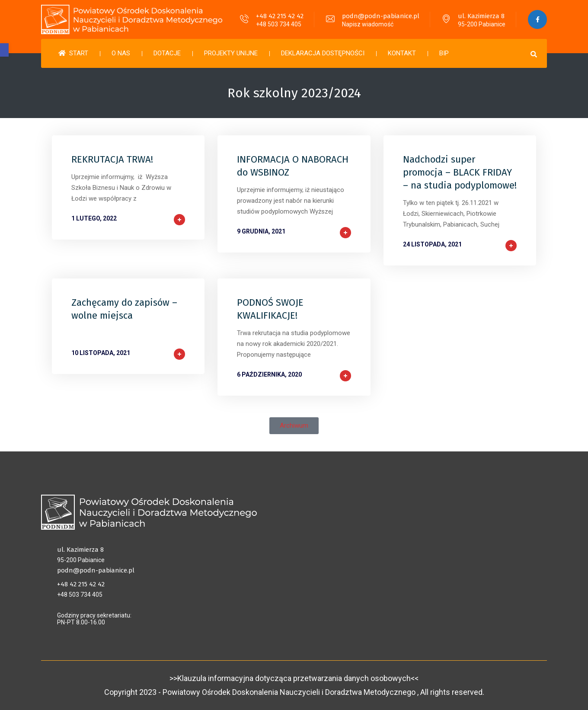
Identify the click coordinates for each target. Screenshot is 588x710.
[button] (4, 50)
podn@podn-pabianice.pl (380, 16)
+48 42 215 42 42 (279, 16)
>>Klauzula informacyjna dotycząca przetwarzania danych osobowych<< (294, 678)
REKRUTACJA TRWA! (112, 159)
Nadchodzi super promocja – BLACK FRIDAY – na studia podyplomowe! (460, 172)
